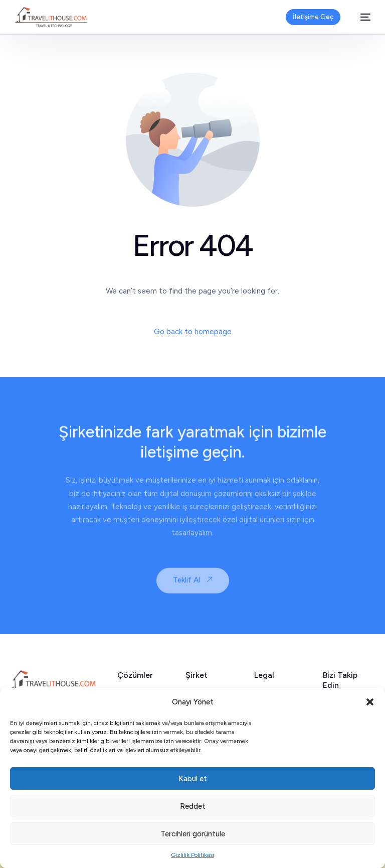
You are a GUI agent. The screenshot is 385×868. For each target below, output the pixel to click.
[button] (370, 702)
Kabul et (193, 779)
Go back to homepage (193, 332)
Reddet (193, 806)
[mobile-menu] (360, 17)
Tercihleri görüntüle (193, 834)
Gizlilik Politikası (192, 855)
